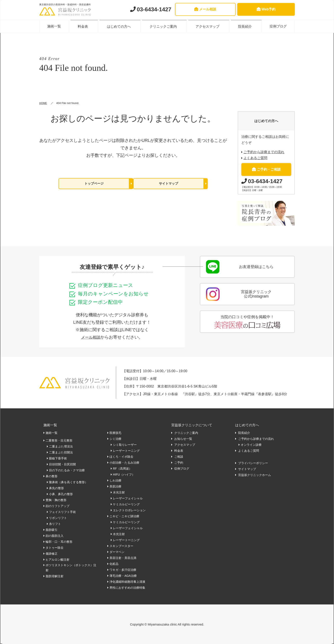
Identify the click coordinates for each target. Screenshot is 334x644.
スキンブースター (121, 546)
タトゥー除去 (55, 548)
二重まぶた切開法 (61, 452)
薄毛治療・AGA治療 (123, 576)
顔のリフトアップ (58, 506)
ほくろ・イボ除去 (121, 457)
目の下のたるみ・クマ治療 (67, 470)
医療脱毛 (115, 433)
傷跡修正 (52, 554)
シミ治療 (115, 439)
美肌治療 (115, 486)
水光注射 (119, 492)
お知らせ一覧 (183, 439)
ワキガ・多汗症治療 (123, 570)
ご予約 (178, 463)
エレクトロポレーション (129, 510)
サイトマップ (168, 184)
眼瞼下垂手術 (58, 458)
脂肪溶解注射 (55, 576)
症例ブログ (277, 26)
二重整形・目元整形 (59, 440)
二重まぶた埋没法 (61, 446)
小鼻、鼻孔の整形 (61, 494)
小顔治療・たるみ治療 (124, 463)
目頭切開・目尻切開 (62, 464)
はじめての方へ (120, 26)
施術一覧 (55, 26)
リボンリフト (58, 518)
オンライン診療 (251, 445)
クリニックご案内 (164, 26)
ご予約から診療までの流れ (264, 152)
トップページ (94, 184)
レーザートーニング (126, 451)
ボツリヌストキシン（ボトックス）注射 (71, 568)
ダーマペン (117, 552)
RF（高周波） (122, 469)
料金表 (85, 26)
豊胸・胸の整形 (56, 500)
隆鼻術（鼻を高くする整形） (68, 482)
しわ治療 (115, 480)
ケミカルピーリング (126, 504)
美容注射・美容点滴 (123, 558)
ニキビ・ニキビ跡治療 (124, 516)
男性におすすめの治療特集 (127, 588)
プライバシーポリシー (253, 463)
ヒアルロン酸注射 (58, 560)
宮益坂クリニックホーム (254, 475)
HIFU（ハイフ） (124, 474)
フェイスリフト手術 (62, 512)
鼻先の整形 (56, 488)
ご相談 (178, 457)
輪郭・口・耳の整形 (59, 542)
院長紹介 (244, 26)
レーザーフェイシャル (128, 498)
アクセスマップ (207, 26)
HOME (43, 103)
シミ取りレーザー (125, 445)
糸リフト (55, 524)
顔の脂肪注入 (55, 536)
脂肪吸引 (52, 530)
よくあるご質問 (255, 158)
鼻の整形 (52, 476)
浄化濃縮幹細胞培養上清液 (127, 582)
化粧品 (114, 564)
